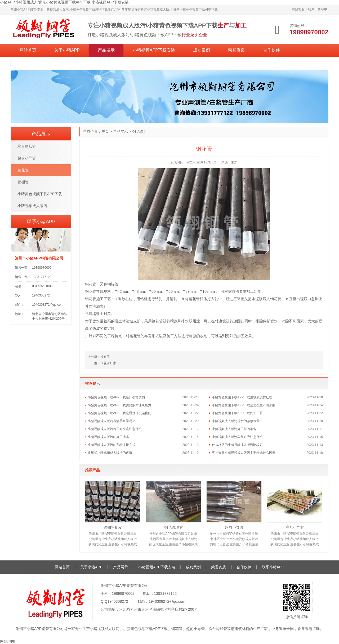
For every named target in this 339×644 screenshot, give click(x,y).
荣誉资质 (237, 50)
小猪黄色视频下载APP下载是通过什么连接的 (119, 413)
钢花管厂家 (108, 363)
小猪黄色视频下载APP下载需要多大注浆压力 (119, 405)
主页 (105, 131)
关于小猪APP (67, 50)
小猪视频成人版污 (32, 206)
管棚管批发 (113, 527)
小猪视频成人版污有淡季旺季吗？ (111, 421)
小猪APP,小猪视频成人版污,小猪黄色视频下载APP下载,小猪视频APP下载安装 (64, 2)
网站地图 (7, 641)
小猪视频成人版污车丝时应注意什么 (237, 437)
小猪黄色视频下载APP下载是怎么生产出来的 (244, 405)
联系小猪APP (318, 10)
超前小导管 (234, 527)
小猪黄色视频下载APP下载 (40, 194)
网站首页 (28, 50)
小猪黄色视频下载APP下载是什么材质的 (116, 397)
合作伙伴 (271, 50)
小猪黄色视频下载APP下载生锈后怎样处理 (242, 397)
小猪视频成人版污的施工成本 (108, 437)
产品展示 (106, 50)
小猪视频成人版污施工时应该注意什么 (115, 429)
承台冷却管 (27, 146)
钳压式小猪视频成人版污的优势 (110, 453)
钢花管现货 (173, 527)
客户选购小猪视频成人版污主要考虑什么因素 (244, 453)
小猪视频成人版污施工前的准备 (234, 429)
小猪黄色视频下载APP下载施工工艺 (237, 413)
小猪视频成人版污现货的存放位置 (236, 421)
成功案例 (202, 50)
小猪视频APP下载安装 (154, 50)
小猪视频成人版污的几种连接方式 (111, 445)
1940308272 (118, 601)
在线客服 (298, 10)
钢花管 (138, 131)
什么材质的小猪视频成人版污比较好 (237, 445)
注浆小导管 (295, 527)
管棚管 (23, 182)
